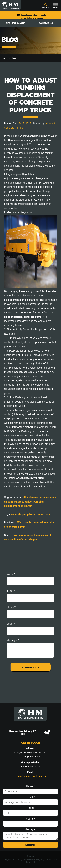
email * (11, 591)
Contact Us (46, 23)
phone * (11, 607)
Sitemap (30, 856)
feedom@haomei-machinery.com (32, 17)
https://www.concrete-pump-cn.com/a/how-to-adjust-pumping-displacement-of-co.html (30, 502)
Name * (11, 574)
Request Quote (15, 23)
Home (5, 58)
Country (11, 624)
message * (13, 640)
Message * (30, 829)
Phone (30, 808)
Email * (30, 797)
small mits (44, 514)
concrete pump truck (23, 514)
